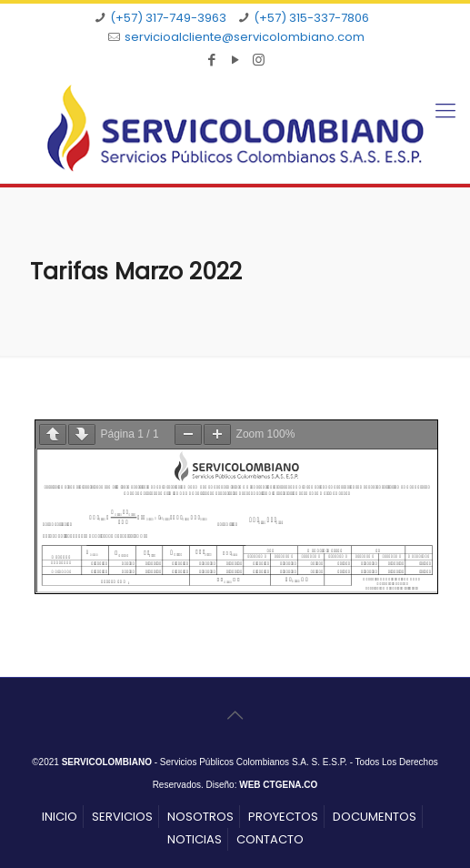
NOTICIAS (195, 839)
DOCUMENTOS (375, 817)
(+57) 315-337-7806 (311, 18)
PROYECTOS (283, 817)
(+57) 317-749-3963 (168, 18)
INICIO (60, 817)
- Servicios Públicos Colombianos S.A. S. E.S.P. (205, 762)
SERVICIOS (122, 817)
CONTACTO (270, 839)
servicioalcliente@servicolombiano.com (245, 37)
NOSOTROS (200, 817)
